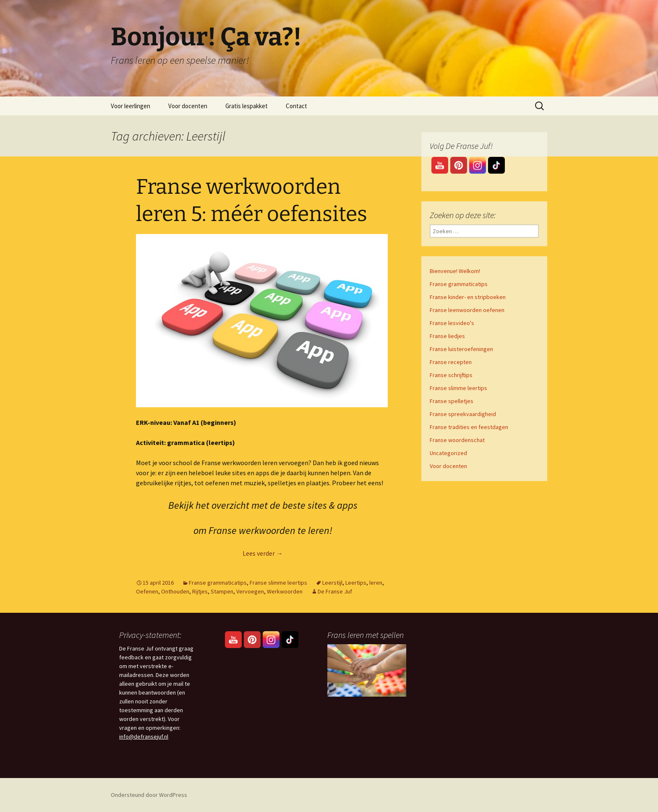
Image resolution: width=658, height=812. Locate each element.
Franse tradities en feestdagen (469, 427)
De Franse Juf (335, 591)
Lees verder (263, 553)
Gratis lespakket (247, 106)
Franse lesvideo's (452, 323)
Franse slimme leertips (278, 583)
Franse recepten (451, 362)
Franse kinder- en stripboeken (468, 297)
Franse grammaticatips (218, 583)
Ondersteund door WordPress (149, 795)
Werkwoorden (285, 591)
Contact (296, 106)
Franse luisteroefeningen (461, 349)
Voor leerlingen (131, 106)
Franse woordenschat (457, 440)
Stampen (222, 591)
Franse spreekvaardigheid (463, 414)
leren (376, 583)
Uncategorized (448, 453)
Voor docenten (188, 106)
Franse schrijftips (451, 375)
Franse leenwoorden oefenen (467, 310)
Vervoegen (250, 591)
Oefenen (147, 591)
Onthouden (175, 591)
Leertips (356, 583)
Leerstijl (332, 583)
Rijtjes (200, 591)
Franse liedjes (447, 336)
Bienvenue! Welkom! (455, 271)
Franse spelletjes (452, 401)
